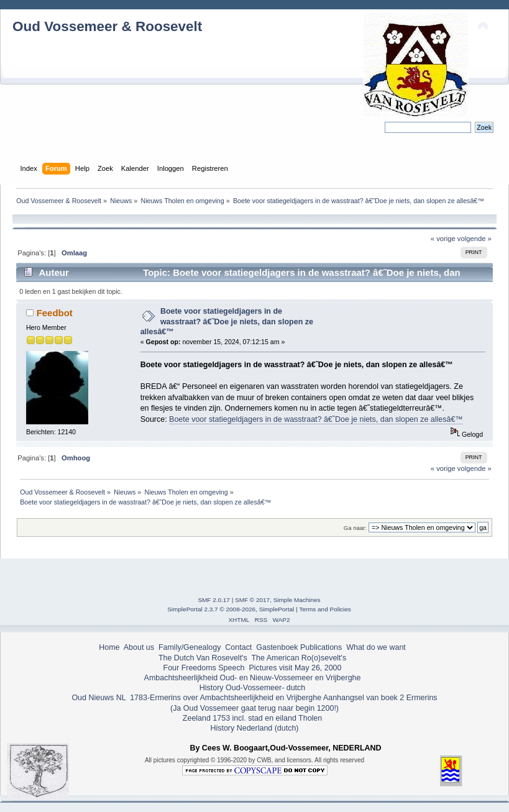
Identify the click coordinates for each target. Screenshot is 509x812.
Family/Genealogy (190, 647)
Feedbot (55, 313)
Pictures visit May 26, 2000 (295, 668)
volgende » (475, 239)
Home (109, 647)
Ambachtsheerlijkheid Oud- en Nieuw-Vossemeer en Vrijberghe (253, 678)
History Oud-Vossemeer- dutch (252, 688)
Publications (321, 647)
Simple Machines (297, 600)
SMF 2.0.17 (214, 600)
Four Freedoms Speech (204, 668)
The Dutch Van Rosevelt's (203, 658)
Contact (238, 647)
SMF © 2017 (252, 600)
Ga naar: (355, 528)
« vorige (443, 239)
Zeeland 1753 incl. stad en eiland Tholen (252, 718)
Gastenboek (277, 647)
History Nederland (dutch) (254, 728)
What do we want (376, 647)
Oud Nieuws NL (99, 698)
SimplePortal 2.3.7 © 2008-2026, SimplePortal (231, 609)
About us (139, 647)
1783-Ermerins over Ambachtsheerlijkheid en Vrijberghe (225, 698)
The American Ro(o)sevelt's (299, 658)
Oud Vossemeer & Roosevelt (107, 26)
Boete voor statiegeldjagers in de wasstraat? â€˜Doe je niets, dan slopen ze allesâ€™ (227, 321)
